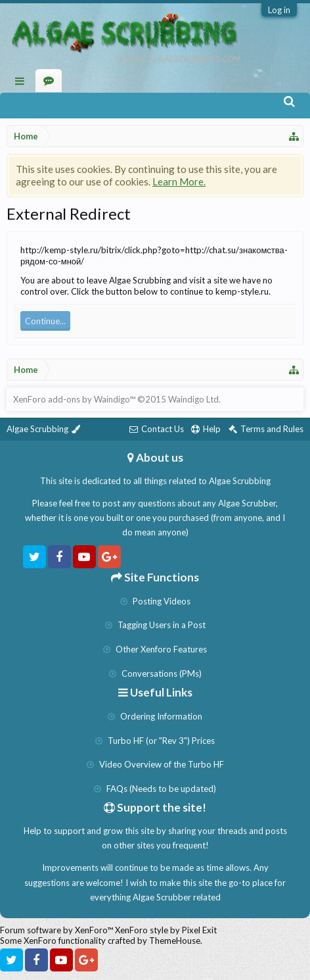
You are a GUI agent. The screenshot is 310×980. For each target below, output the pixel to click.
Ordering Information (155, 716)
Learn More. (179, 182)
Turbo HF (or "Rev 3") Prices (155, 741)
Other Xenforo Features (155, 649)
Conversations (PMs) (155, 674)
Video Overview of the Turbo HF (155, 764)
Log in (279, 10)
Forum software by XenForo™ (57, 930)
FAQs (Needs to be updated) (155, 789)
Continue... (45, 321)
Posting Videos (155, 601)
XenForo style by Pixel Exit (166, 930)
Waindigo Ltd (193, 399)
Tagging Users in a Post (155, 625)
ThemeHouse (175, 941)
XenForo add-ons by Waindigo (71, 399)
